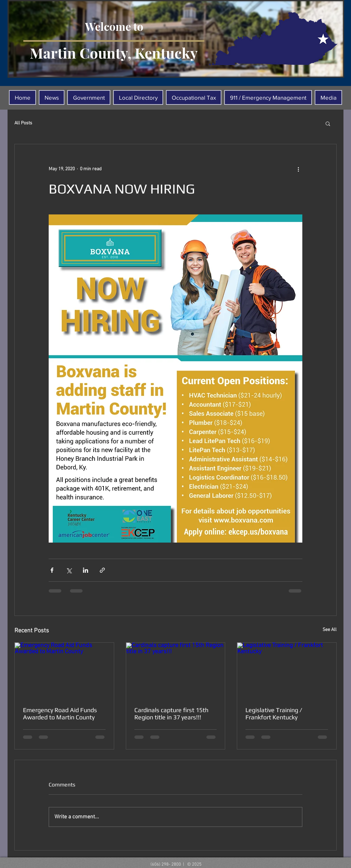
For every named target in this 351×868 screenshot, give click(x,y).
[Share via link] (102, 570)
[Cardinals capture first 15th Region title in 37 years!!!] (176, 670)
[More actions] (298, 169)
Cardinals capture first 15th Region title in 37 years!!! (171, 714)
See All (330, 630)
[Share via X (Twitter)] (69, 570)
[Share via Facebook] (52, 570)
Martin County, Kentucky (114, 53)
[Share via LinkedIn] (86, 570)
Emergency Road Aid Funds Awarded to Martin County (60, 714)
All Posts (23, 123)
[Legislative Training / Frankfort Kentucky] (287, 670)
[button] (328, 123)
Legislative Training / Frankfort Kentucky (274, 714)
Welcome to (114, 26)
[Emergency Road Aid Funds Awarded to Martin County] (64, 670)
